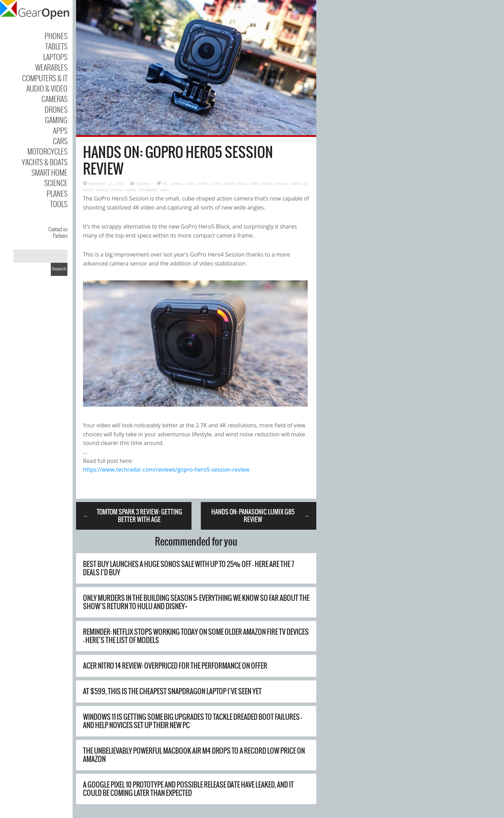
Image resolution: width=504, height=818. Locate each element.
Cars (60, 141)
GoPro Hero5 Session (269, 183)
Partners (60, 235)
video (164, 189)
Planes (57, 193)
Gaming (56, 120)
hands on (299, 183)
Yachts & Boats (45, 162)
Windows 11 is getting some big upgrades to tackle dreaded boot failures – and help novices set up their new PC (193, 721)
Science (56, 183)
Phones (56, 36)
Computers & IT (45, 78)
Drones (56, 109)
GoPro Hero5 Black (229, 183)
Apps (60, 130)
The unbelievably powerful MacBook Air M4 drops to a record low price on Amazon (194, 755)
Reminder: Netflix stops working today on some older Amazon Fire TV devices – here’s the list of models (196, 636)
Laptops (55, 57)
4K (165, 183)
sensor (131, 189)
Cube (190, 183)
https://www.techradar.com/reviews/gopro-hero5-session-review (166, 470)
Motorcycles (47, 151)
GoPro (203, 183)
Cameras (54, 99)
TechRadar (148, 189)
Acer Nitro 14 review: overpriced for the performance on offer (175, 666)
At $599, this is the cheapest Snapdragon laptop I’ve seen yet (172, 691)
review (117, 189)
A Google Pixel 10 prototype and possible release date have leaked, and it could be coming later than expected (188, 789)
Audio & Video (47, 88)
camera (176, 183)
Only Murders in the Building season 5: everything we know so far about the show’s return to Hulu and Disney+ (196, 602)
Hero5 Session (96, 189)
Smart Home (49, 172)
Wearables (51, 67)
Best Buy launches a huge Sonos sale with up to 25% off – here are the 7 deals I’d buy (189, 568)
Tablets (56, 46)
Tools (59, 204)
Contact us (58, 229)
